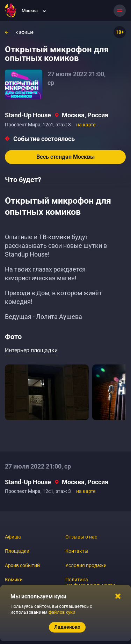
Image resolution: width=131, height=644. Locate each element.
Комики (14, 580)
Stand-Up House (28, 115)
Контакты (77, 551)
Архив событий (22, 565)
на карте (86, 125)
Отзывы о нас (81, 537)
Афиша (13, 537)
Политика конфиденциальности (90, 582)
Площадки (17, 551)
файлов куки (62, 612)
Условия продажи (86, 565)
